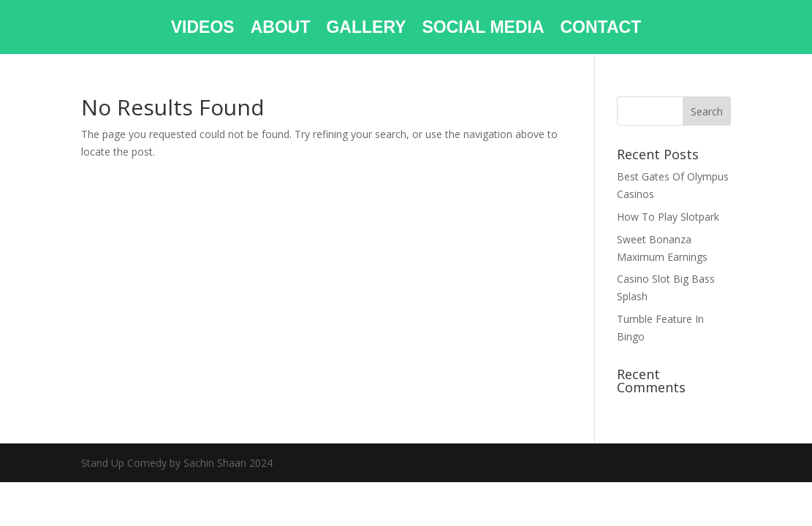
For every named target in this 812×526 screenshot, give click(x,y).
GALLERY (366, 29)
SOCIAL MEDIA (483, 29)
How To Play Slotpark (668, 217)
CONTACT (601, 29)
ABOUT (281, 29)
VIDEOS (203, 29)
